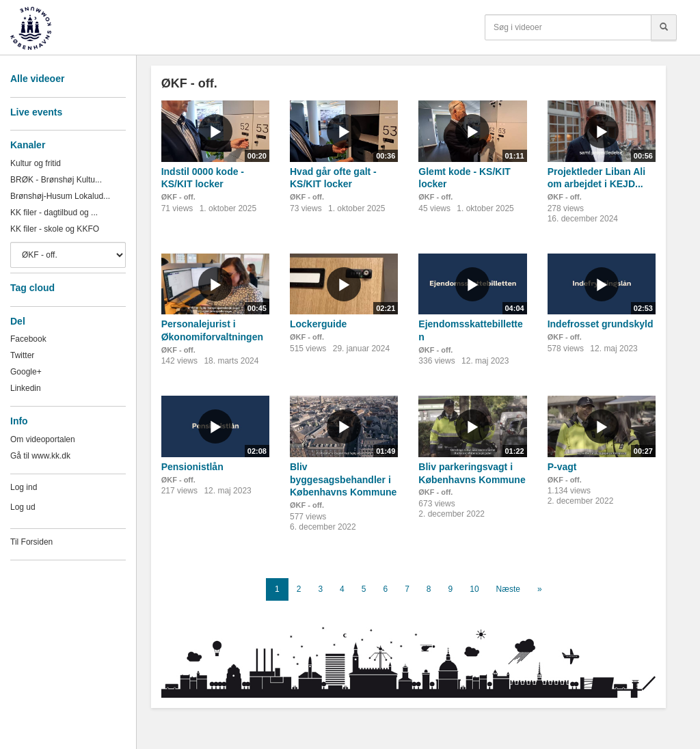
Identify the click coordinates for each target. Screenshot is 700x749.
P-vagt (562, 467)
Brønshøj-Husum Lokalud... (60, 196)
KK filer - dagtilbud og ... (54, 213)
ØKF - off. (178, 197)
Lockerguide (318, 324)
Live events (36, 112)
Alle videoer (37, 79)
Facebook (28, 339)
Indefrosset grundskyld (601, 324)
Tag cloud (32, 288)
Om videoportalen (43, 439)
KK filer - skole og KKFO (55, 229)
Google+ (26, 372)
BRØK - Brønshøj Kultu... (56, 180)
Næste (508, 589)
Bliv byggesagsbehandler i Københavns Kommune (343, 479)
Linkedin (26, 388)
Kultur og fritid (36, 163)
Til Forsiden (31, 542)
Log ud (23, 507)
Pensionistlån (192, 467)
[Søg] (664, 27)
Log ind (24, 487)
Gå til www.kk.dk (40, 456)
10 (474, 589)
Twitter (22, 355)
